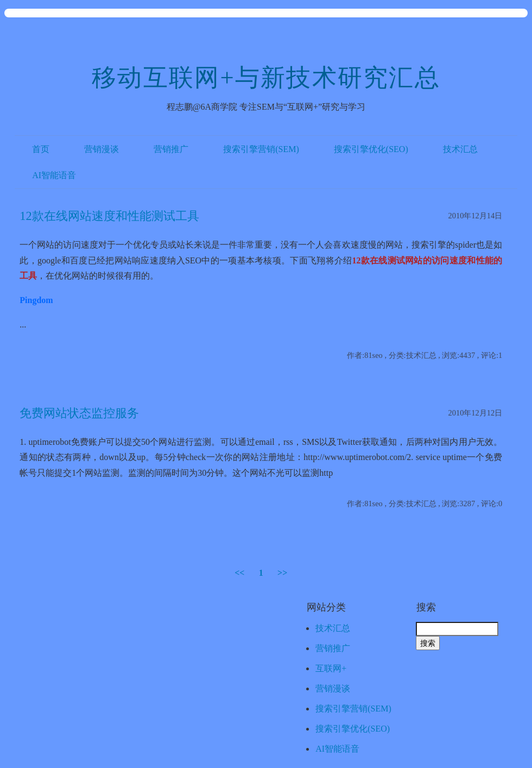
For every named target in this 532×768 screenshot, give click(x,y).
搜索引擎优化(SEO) (371, 149)
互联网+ (331, 668)
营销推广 (171, 149)
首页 (41, 149)
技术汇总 (460, 149)
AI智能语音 (54, 175)
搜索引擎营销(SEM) (261, 149)
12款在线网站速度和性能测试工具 (109, 216)
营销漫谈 (102, 149)
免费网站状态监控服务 (79, 413)
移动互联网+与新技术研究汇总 (266, 78)
